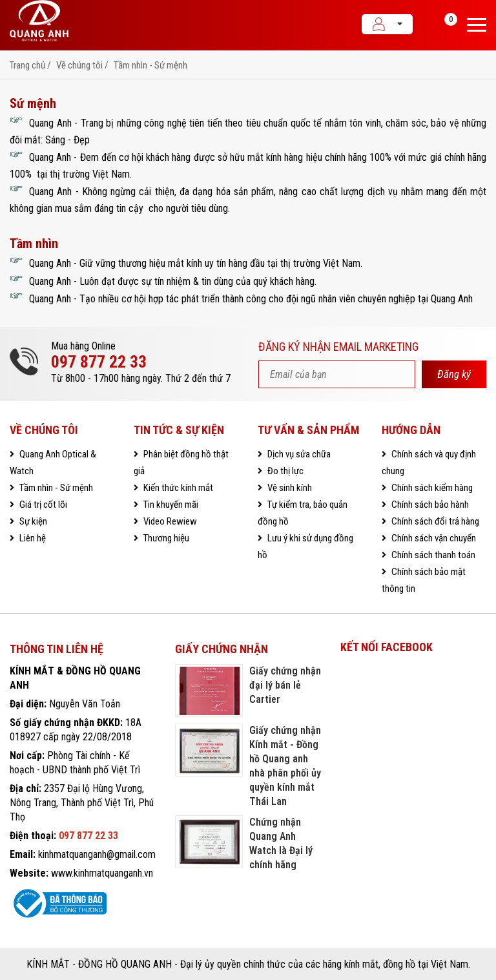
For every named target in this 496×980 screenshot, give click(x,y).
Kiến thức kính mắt (177, 488)
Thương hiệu (165, 538)
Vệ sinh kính (289, 488)
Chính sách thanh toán (432, 555)
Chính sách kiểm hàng (431, 488)
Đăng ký (454, 374)
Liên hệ (32, 538)
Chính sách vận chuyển (433, 538)
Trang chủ (27, 65)
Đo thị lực (284, 471)
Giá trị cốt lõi (42, 505)
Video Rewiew (169, 521)
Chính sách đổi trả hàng (434, 521)
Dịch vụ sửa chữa (298, 454)
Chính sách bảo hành (429, 505)
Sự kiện (32, 521)
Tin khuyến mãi (170, 505)
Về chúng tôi (79, 65)
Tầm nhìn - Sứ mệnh (150, 65)
